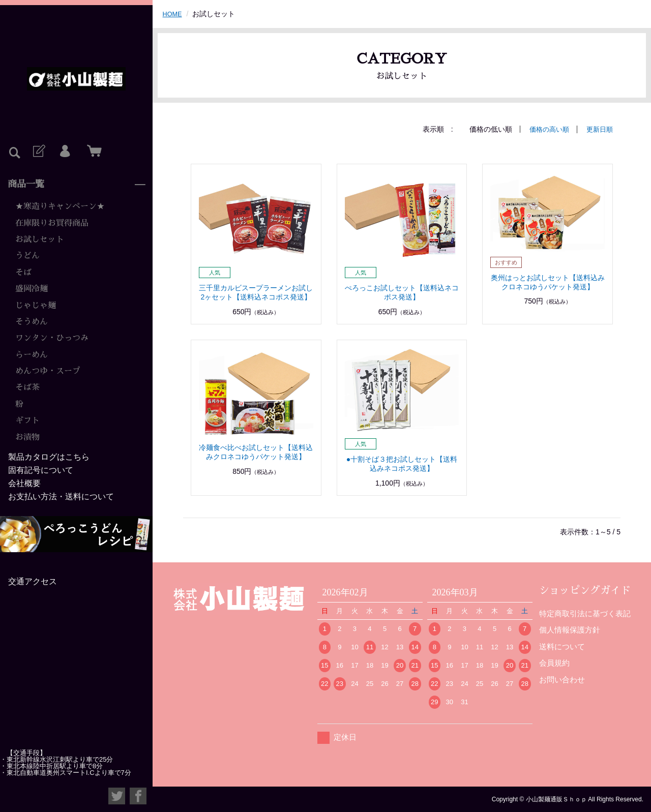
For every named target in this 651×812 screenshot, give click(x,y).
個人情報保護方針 (570, 630)
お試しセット (40, 239)
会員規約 (554, 663)
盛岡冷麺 (32, 289)
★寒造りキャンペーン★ (60, 206)
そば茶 (27, 387)
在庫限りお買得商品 (52, 223)
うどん (27, 256)
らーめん (32, 355)
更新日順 (599, 129)
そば (23, 273)
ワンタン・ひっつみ (52, 338)
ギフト (27, 420)
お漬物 (27, 437)
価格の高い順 (546, 129)
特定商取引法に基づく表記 (585, 613)
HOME (173, 14)
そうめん (32, 322)
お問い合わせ (562, 679)
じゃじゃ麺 (36, 306)
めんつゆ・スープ (48, 371)
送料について (562, 646)
